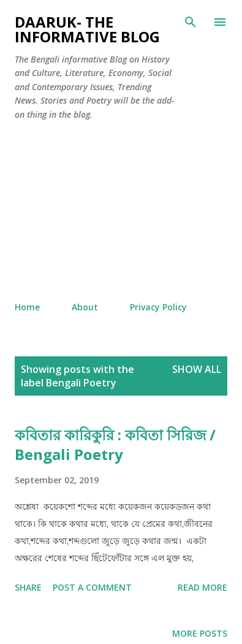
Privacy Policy (158, 307)
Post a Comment (92, 587)
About (85, 307)
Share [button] (28, 587)
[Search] (191, 22)
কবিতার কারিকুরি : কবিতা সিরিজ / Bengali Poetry (115, 444)
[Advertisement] (121, 211)
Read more (202, 587)
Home (27, 307)
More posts (200, 633)
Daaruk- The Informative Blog (87, 29)
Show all (197, 369)
